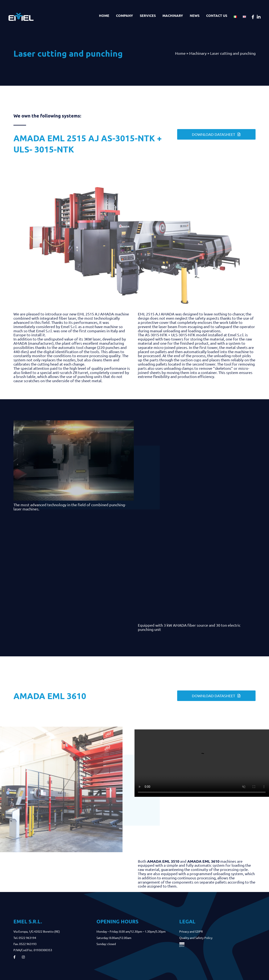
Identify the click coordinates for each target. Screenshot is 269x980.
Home (104, 15)
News (195, 15)
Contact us (217, 15)
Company (125, 15)
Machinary (173, 15)
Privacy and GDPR (191, 931)
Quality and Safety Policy (196, 938)
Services (148, 15)
